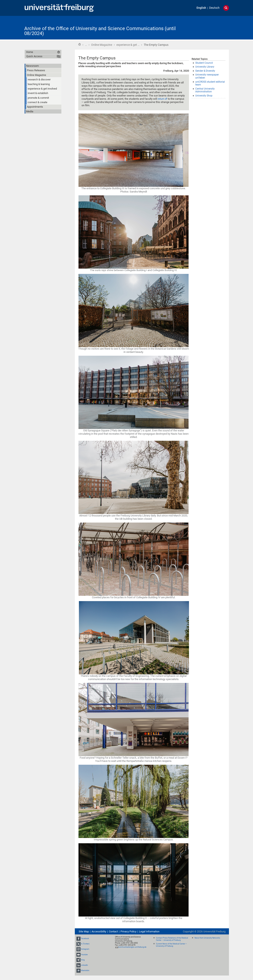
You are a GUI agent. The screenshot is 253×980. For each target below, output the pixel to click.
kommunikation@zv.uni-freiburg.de (132, 947)
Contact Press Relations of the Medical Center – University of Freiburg (172, 939)
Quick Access (34, 56)
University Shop (204, 96)
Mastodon (85, 970)
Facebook (85, 938)
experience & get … (128, 45)
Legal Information (149, 931)
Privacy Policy (128, 931)
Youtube (84, 955)
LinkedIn (84, 965)
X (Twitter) (85, 944)
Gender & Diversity (205, 71)
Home (80, 44)
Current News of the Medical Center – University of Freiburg (171, 945)
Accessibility (99, 931)
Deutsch (214, 8)
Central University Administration (205, 90)
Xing (83, 960)
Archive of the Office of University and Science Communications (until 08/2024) (100, 31)
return (161, 99)
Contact (113, 931)
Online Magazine (102, 45)
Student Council (204, 63)
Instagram (85, 949)
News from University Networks (207, 938)
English (201, 8)
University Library (205, 67)
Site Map (84, 931)
